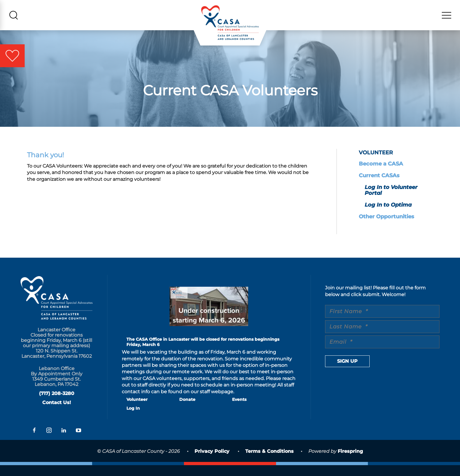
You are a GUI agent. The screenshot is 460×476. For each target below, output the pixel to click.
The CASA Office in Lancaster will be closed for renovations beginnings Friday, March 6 (203, 353)
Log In (133, 419)
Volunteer (137, 410)
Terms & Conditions (269, 462)
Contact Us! (57, 413)
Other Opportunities (387, 227)
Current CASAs (379, 186)
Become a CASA (381, 175)
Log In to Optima (388, 216)
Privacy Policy (212, 462)
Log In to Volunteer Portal (391, 201)
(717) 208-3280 (57, 404)
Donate (187, 410)
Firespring (350, 462)
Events (239, 410)
